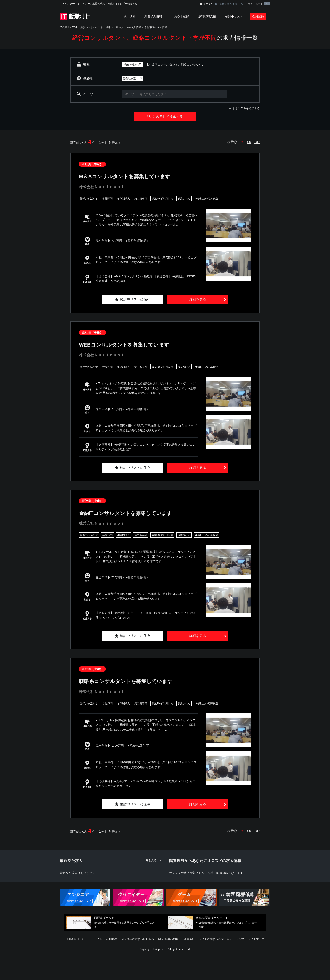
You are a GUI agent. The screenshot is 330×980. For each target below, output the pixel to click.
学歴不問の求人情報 (156, 27)
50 (249, 142)
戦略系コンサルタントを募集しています (126, 681)
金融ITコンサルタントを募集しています (125, 513)
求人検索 (129, 16)
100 (257, 142)
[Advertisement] (165, 966)
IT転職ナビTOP (69, 27)
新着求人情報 (153, 16)
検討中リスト (234, 16)
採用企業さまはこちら (232, 4)
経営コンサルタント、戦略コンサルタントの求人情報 (111, 27)
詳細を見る (198, 299)
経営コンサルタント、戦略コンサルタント (180, 65)
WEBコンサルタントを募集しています (124, 345)
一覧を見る (150, 860)
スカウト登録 (180, 16)
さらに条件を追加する (246, 108)
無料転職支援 (207, 16)
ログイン (208, 4)
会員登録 (258, 16)
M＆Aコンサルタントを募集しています (125, 176)
